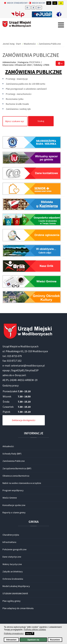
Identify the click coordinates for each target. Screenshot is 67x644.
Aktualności (8, 446)
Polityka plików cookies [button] (35, 629)
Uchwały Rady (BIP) (12, 454)
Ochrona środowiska (13, 579)
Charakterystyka (11, 535)
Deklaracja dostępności (24, 420)
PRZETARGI (35, 62)
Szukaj (41, 121)
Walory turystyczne (12, 564)
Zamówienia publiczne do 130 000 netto (26, 84)
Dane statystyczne (12, 557)
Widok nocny (37, 3)
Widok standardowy (16, 3)
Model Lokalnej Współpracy (16, 586)
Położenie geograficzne (15, 549)
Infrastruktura (9, 542)
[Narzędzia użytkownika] (60, 63)
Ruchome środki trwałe (17, 104)
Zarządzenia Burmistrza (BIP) (17, 468)
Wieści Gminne (10, 498)
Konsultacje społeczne (14, 505)
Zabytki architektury (13, 572)
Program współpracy (13, 490)
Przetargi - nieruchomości (19, 94)
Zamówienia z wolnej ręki (18, 109)
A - (28, 8)
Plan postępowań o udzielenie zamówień (26, 89)
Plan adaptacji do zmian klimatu (18, 608)
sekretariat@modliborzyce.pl (28, 365)
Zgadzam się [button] (33, 640)
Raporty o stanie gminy (14, 512)
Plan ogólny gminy (12, 601)
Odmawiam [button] (11, 640)
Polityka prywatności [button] (14, 633)
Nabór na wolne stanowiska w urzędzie (22, 483)
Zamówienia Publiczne (14, 461)
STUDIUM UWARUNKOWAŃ (15, 593)
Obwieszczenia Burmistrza (16, 476)
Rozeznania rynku (15, 99)
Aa (49, 3)
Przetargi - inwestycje (17, 79)
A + (39, 8)
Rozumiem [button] (55, 640)
